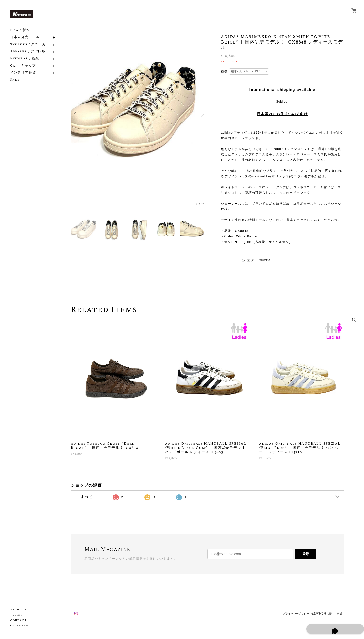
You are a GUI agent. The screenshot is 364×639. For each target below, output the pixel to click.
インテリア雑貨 (23, 73)
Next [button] (202, 114)
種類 (224, 72)
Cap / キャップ (23, 66)
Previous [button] (76, 114)
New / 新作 (20, 30)
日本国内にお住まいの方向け (282, 114)
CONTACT (18, 620)
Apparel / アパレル (28, 51)
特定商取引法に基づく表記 (326, 614)
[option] (139, 114)
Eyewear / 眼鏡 (25, 59)
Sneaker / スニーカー (30, 44)
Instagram (19, 626)
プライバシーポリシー (296, 614)
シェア (249, 260)
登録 (306, 554)
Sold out (282, 102)
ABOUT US (18, 610)
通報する (265, 260)
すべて (87, 497)
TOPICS (16, 615)
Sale (15, 80)
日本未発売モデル (25, 37)
